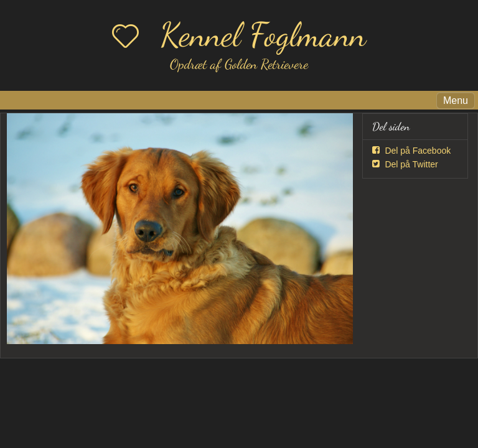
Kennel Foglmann (263, 35)
